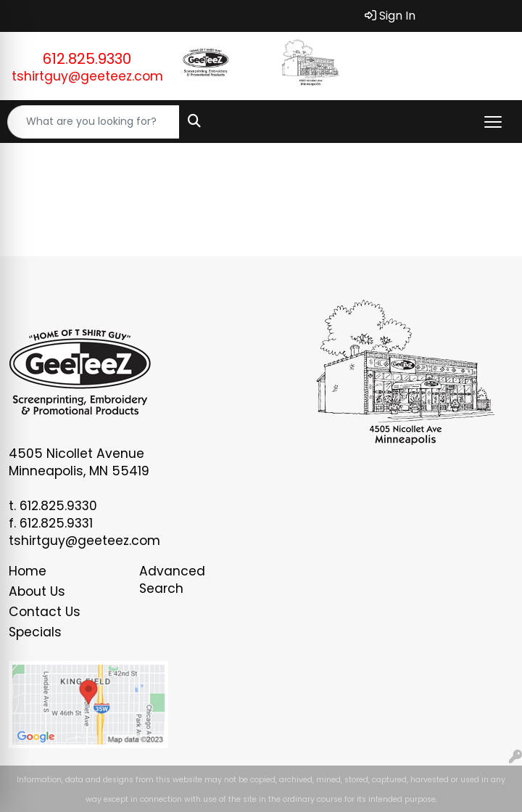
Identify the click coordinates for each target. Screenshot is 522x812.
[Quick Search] (94, 122)
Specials (35, 632)
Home (28, 571)
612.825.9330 (87, 59)
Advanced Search (172, 580)
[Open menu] (493, 122)
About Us (37, 591)
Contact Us (45, 612)
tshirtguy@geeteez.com (87, 76)
